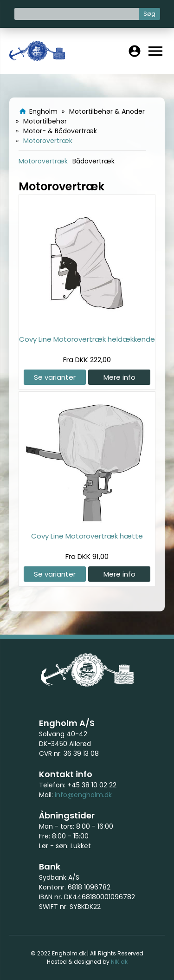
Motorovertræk (43, 161)
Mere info (119, 377)
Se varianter (55, 377)
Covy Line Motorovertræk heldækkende (87, 339)
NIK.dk (119, 962)
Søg (149, 14)
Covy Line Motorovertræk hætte (87, 536)
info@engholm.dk (83, 795)
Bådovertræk (93, 161)
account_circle (135, 51)
